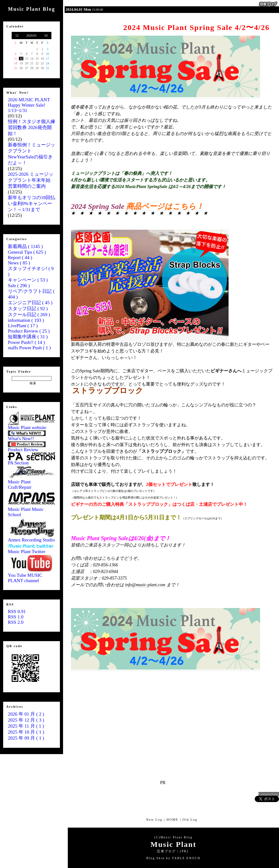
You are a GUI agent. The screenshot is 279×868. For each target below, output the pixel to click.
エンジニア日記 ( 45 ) (30, 303)
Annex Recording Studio (32, 538)
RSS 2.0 (16, 622)
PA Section (32, 461)
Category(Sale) (269, 794)
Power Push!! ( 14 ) (26, 342)
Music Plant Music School (32, 510)
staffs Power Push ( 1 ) (29, 348)
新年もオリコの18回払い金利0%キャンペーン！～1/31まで (32, 204)
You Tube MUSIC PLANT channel (32, 576)
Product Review (27, 448)
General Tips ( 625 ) (27, 252)
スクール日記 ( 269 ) (29, 315)
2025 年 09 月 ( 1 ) (26, 738)
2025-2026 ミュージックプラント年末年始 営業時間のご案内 (32, 180)
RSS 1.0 (16, 617)
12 (17, 35)
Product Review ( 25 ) (29, 331)
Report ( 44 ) (20, 257)
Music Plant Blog (177, 837)
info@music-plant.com (145, 585)
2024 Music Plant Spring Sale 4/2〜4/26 (196, 27)
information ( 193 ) (26, 320)
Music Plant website (32, 425)
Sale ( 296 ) (19, 286)
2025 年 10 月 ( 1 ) (26, 732)
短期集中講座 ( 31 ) (28, 337)
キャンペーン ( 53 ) (28, 280)
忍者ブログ (166, 851)
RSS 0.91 (17, 611)
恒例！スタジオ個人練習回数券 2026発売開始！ (32, 127)
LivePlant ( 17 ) (23, 326)
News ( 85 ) (19, 263)
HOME (172, 820)
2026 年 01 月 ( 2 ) (26, 714)
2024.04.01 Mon (78, 9)
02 (46, 35)
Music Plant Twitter (32, 549)
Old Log (190, 820)
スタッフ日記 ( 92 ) (28, 309)
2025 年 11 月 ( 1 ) (26, 726)
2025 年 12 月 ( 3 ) (26, 720)
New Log (154, 820)
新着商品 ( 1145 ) (25, 246)
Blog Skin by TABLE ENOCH (173, 858)
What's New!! (27, 437)
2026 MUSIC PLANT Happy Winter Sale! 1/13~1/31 (29, 105)
